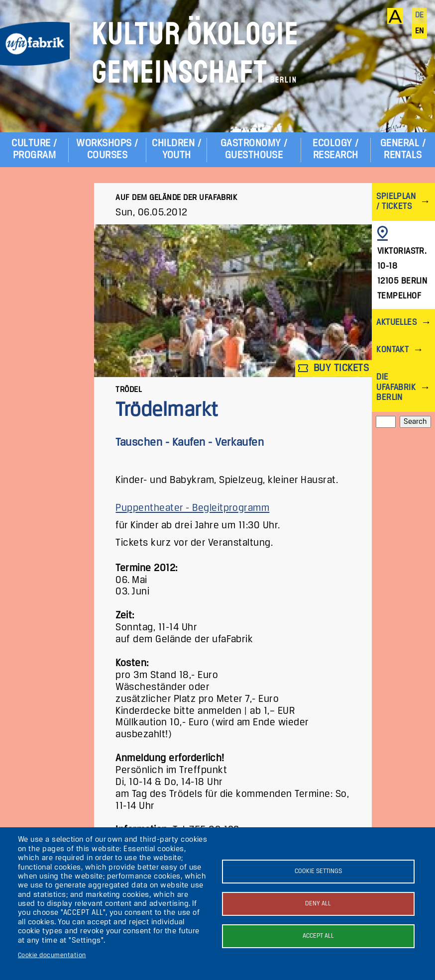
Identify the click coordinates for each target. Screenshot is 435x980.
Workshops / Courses (107, 149)
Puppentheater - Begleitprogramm (192, 508)
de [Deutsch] (420, 15)
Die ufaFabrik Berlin (396, 387)
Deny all (318, 904)
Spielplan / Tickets (396, 202)
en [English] (420, 31)
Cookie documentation (52, 955)
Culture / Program (34, 149)
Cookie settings (318, 871)
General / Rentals (403, 149)
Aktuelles (396, 323)
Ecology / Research (335, 149)
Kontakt (392, 350)
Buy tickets (333, 368)
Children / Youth (176, 149)
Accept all (318, 936)
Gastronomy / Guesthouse (254, 149)
